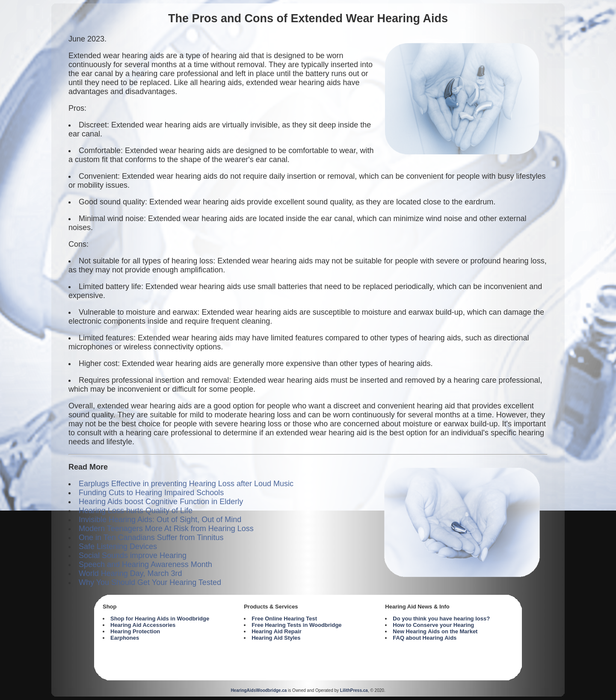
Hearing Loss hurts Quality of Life (136, 511)
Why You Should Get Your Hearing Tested (150, 582)
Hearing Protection (135, 631)
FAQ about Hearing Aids (425, 638)
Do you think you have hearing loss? (441, 619)
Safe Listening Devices (118, 546)
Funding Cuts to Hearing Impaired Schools (151, 493)
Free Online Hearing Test (284, 619)
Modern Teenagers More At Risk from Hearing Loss (166, 529)
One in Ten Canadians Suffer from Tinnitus (151, 538)
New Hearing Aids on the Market (435, 631)
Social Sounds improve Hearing (133, 555)
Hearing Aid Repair (277, 631)
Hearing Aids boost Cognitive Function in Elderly (161, 502)
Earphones (125, 638)
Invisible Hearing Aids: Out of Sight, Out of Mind (160, 520)
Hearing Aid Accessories (143, 625)
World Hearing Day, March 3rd (130, 573)
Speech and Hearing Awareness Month (145, 564)
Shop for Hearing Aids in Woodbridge (160, 619)
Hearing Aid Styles (276, 638)
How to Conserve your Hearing (433, 625)
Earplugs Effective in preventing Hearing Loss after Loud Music (186, 484)
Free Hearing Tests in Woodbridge (296, 625)
